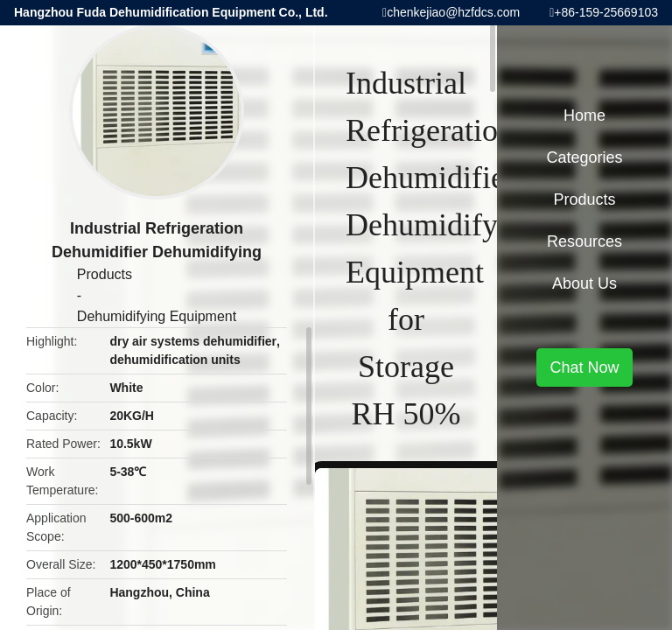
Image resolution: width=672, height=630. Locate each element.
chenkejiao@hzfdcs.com (453, 12)
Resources (584, 241)
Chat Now (584, 367)
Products (105, 274)
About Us (584, 283)
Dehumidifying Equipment (157, 316)
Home (584, 115)
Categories (584, 157)
